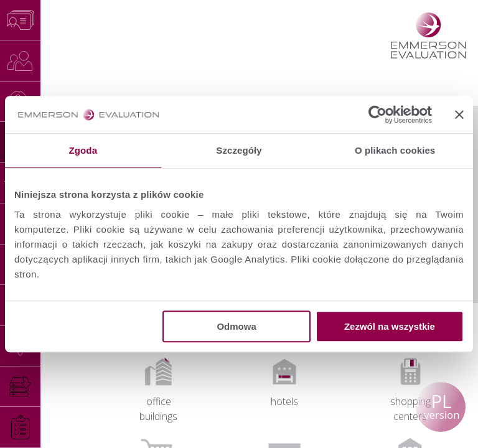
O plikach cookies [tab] (395, 150)
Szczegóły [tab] (239, 150)
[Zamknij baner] (459, 114)
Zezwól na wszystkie (390, 326)
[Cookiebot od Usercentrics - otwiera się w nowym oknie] (377, 114)
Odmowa (236, 326)
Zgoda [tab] (83, 150)
